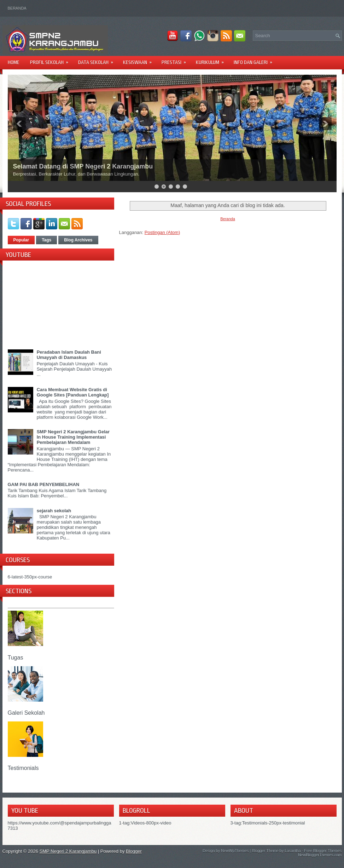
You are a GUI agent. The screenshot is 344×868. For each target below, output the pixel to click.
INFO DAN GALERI (255, 60)
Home (14, 62)
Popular (21, 240)
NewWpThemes (235, 851)
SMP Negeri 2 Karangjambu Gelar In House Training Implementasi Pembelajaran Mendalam (73, 437)
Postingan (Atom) (162, 232)
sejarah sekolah (54, 511)
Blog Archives (78, 240)
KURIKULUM (212, 60)
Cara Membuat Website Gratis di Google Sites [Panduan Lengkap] (73, 392)
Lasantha (293, 851)
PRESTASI (176, 60)
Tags (46, 240)
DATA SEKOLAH (98, 60)
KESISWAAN (140, 60)
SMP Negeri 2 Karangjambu (68, 851)
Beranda (17, 8)
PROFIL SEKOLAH (51, 60)
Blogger (134, 851)
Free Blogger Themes (323, 851)
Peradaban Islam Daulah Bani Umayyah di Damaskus (69, 355)
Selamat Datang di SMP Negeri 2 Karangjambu (83, 166)
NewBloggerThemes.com (320, 855)
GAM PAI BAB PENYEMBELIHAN (44, 484)
